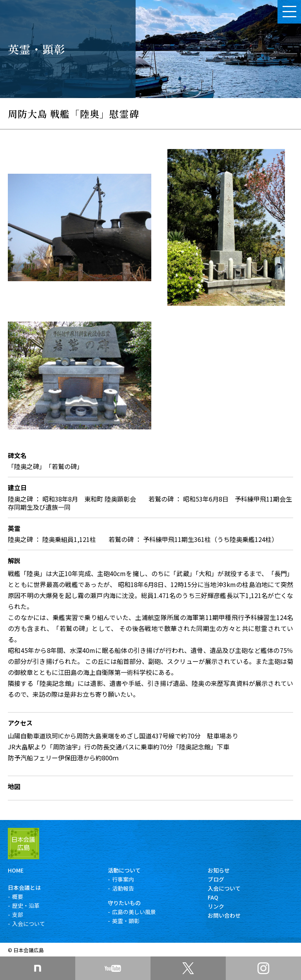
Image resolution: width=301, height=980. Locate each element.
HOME (16, 870)
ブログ (216, 879)
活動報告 (123, 888)
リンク (216, 906)
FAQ (213, 897)
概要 (18, 896)
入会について (29, 924)
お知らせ (219, 870)
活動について (124, 870)
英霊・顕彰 (126, 921)
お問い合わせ (224, 915)
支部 (18, 915)
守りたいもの (124, 903)
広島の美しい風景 (134, 912)
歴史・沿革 (26, 905)
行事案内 (123, 879)
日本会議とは (24, 887)
